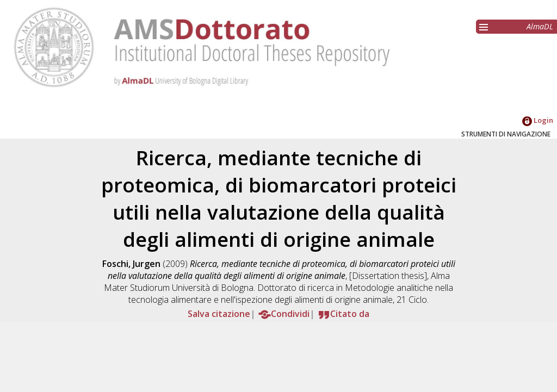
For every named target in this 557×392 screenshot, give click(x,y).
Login (538, 120)
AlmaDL (540, 26)
